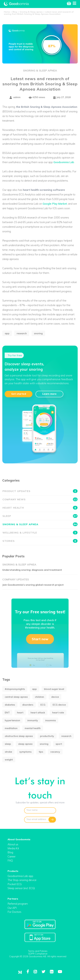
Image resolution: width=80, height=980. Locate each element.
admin (15, 98)
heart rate (58, 712)
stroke (8, 752)
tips (41, 752)
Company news (40, 499)
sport (59, 744)
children (39, 697)
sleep (8, 744)
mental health (33, 728)
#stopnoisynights (15, 689)
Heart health (40, 508)
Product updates (40, 491)
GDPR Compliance (38, 954)
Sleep (40, 516)
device (55, 697)
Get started (19, 394)
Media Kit (13, 848)
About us (13, 844)
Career (12, 856)
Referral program (18, 904)
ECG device (59, 705)
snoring (38, 333)
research (22, 333)
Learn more (49, 394)
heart (20, 712)
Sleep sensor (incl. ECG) (21, 888)
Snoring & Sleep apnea (40, 70)
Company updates (16, 579)
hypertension (12, 720)
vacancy (55, 752)
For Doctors (14, 912)
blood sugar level (54, 689)
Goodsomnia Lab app (20, 876)
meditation (11, 728)
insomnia (51, 720)
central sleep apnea (16, 697)
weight (9, 760)
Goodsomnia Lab (64, 162)
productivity (47, 736)
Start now (40, 639)
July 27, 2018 (62, 98)
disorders (28, 705)
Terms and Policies (38, 951)
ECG (43, 705)
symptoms (25, 752)
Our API (12, 908)
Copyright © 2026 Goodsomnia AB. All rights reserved (38, 956)
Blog (10, 852)
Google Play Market (55, 204)
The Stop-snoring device (22, 880)
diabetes (10, 705)
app (7, 333)
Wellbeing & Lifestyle (40, 533)
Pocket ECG (15, 884)
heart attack (38, 712)
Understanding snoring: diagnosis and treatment (32, 570)
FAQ (10, 860)
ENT (7, 712)
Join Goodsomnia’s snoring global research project (33, 585)
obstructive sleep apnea (19, 736)
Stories (40, 541)
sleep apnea (25, 744)
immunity (33, 720)
